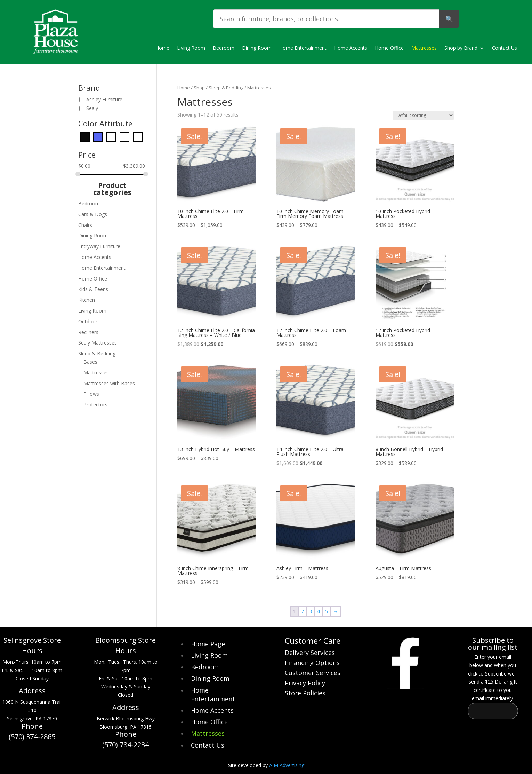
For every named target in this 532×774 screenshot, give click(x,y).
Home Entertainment (303, 48)
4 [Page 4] (319, 611)
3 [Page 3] (311, 611)
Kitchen (87, 300)
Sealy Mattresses (98, 343)
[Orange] (124, 137)
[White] (138, 137)
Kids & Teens (93, 289)
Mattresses (424, 48)
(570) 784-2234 (126, 745)
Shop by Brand (461, 48)
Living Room (191, 48)
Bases (90, 362)
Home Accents (351, 48)
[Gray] (111, 137)
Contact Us (505, 48)
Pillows (91, 394)
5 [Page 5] (327, 611)
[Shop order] (423, 115)
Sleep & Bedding (226, 88)
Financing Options (312, 664)
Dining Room (257, 48)
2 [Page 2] (303, 611)
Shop (199, 88)
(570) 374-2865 (32, 737)
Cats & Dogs (93, 214)
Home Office (389, 48)
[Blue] (98, 137)
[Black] (85, 137)
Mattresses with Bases (109, 383)
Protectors (95, 405)
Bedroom (224, 48)
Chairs (85, 225)
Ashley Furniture (104, 99)
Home (162, 48)
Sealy (92, 108)
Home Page (208, 644)
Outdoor (88, 321)
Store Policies (305, 694)
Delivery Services (310, 653)
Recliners (88, 332)
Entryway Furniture (99, 246)
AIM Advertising (287, 765)
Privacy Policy (305, 684)
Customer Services (313, 674)
